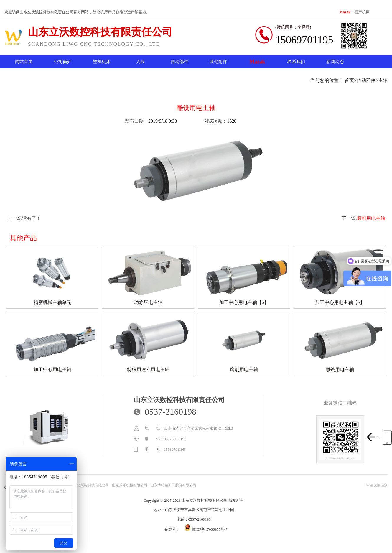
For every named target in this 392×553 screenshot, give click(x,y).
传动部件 (179, 62)
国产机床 (362, 12)
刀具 (141, 62)
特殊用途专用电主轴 (148, 370)
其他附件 (218, 62)
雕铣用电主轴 (340, 370)
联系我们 (296, 62)
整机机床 (102, 62)
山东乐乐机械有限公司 (130, 485)
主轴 (383, 80)
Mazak (345, 12)
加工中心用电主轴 (52, 370)
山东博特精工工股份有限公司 (173, 485)
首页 (349, 80)
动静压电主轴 (148, 302)
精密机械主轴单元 (52, 302)
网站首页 (24, 62)
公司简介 (63, 62)
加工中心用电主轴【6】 (244, 302)
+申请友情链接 (376, 485)
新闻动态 (335, 62)
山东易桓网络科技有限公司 (88, 485)
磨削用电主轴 (371, 218)
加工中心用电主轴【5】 (340, 302)
